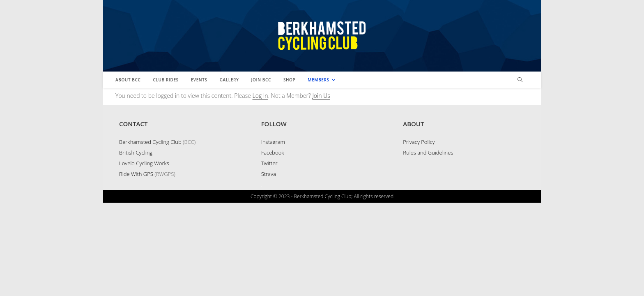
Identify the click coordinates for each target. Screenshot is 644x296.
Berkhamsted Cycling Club (150, 235)
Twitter (269, 257)
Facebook (273, 246)
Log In (260, 96)
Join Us (321, 96)
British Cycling (136, 246)
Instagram (273, 235)
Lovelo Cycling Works (144, 257)
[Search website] (520, 80)
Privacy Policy (419, 235)
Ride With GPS (136, 267)
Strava (269, 267)
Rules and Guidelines (428, 246)
